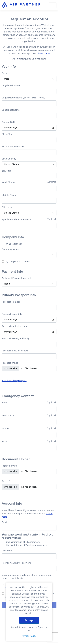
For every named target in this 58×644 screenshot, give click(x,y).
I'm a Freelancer (13, 244)
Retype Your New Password (16, 563)
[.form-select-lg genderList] (29, 79)
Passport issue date (12, 314)
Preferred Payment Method (16, 278)
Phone (5, 429)
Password (7, 551)
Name (5, 403)
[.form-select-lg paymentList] (29, 284)
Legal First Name (11, 86)
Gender (6, 73)
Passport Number (11, 302)
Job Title (6, 171)
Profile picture (9, 466)
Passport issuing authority (16, 339)
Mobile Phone (9, 195)
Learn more (44, 53)
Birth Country (9, 159)
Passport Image (10, 363)
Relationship (9, 416)
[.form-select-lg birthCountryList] (29, 164)
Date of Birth (9, 122)
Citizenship (8, 207)
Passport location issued (15, 351)
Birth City (7, 134)
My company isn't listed (17, 262)
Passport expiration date (15, 326)
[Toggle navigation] (53, 5)
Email (5, 442)
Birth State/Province (13, 147)
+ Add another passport (14, 381)
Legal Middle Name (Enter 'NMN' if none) (23, 98)
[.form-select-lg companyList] (29, 255)
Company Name (10, 249)
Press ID (6, 481)
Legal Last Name (11, 110)
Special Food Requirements (17, 220)
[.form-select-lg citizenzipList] (29, 213)
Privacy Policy (29, 636)
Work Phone (8, 182)
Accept (29, 620)
